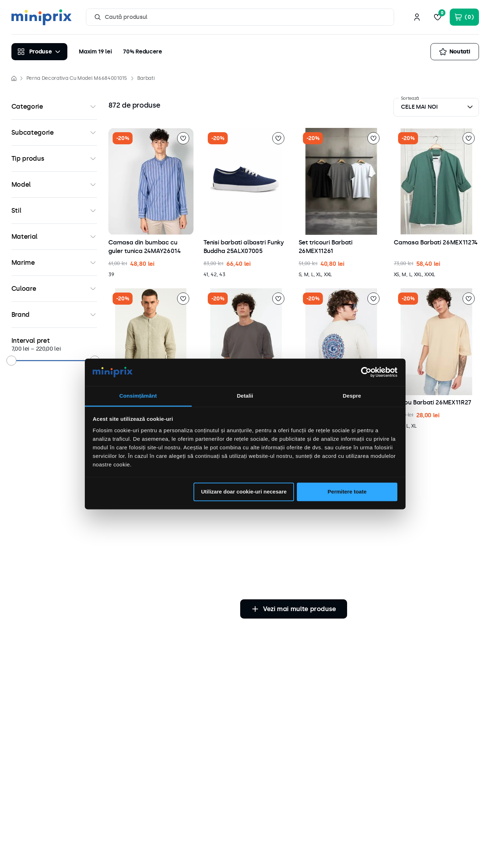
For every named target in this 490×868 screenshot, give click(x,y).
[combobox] (240, 17)
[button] (54, 107)
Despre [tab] (352, 396)
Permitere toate (347, 492)
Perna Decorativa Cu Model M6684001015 (77, 78)
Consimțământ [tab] (138, 396)
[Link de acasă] (14, 78)
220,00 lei (46, 349)
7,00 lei (20, 349)
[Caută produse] (98, 17)
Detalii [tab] (245, 396)
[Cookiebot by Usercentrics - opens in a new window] (366, 372)
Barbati (146, 78)
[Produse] (40, 52)
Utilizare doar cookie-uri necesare (244, 492)
